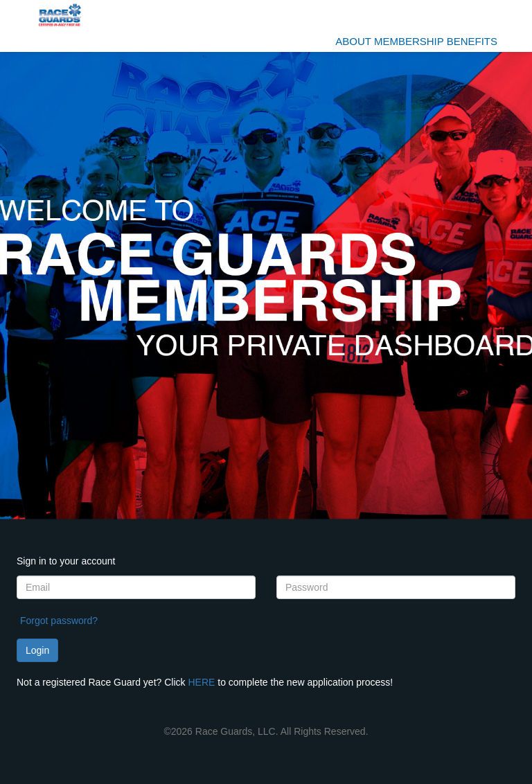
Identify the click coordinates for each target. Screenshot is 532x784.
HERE (201, 682)
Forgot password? (59, 621)
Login (37, 650)
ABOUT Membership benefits (416, 41)
